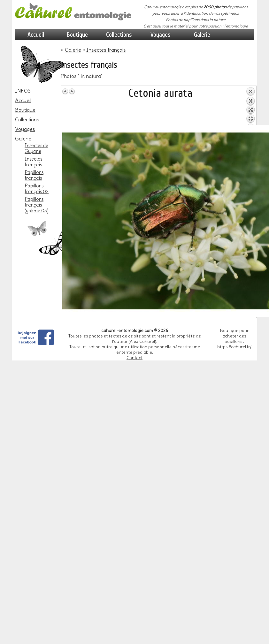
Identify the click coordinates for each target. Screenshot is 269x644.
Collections (119, 35)
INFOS (23, 91)
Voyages (161, 35)
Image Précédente (65, 91)
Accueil (36, 35)
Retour (250, 106)
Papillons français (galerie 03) (37, 205)
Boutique (77, 35)
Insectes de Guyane (36, 148)
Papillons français (34, 175)
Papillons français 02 (37, 189)
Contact (134, 358)
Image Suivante (72, 91)
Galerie (202, 35)
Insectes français (33, 162)
